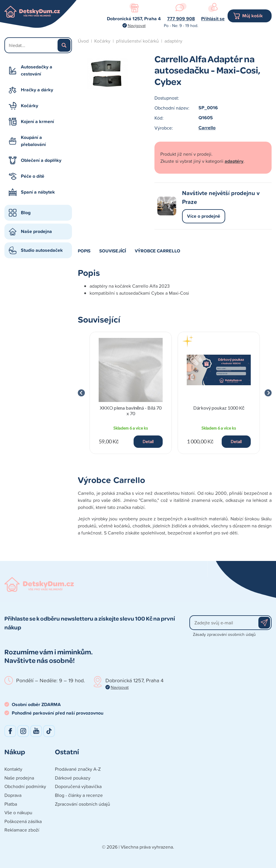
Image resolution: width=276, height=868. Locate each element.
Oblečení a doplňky (41, 160)
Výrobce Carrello (158, 251)
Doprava (13, 795)
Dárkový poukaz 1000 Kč (219, 408)
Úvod (83, 41)
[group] (131, 393)
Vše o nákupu (18, 812)
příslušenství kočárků (137, 41)
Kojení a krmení (37, 122)
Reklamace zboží (22, 830)
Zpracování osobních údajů (83, 804)
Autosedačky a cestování (37, 70)
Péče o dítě (33, 176)
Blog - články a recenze (79, 795)
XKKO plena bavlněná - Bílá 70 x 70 (131, 410)
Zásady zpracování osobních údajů (224, 634)
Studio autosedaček (42, 250)
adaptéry (173, 41)
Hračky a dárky (37, 90)
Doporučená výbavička (78, 786)
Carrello (207, 128)
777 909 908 (181, 19)
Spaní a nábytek (38, 192)
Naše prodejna (36, 231)
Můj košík (253, 16)
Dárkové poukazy (73, 778)
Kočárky (30, 106)
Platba (11, 804)
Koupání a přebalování (33, 141)
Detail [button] (148, 441)
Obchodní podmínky (25, 786)
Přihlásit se (213, 19)
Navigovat (137, 25)
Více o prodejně (204, 216)
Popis (84, 251)
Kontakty (13, 769)
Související (113, 251)
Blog (26, 213)
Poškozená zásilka (23, 821)
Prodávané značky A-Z (78, 769)
